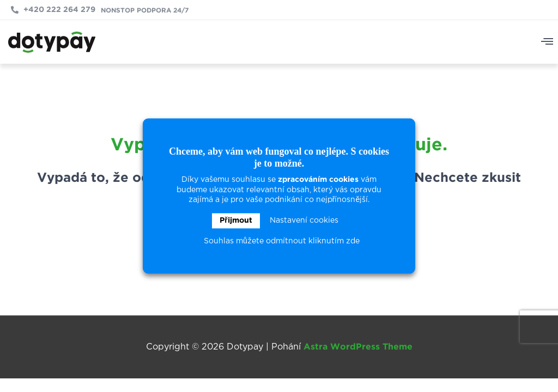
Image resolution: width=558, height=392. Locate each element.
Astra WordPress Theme (358, 347)
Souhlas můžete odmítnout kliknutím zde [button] (282, 242)
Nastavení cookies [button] (304, 221)
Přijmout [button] (236, 221)
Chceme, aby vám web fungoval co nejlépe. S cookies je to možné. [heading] (279, 157)
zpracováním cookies (318, 180)
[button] (547, 42)
